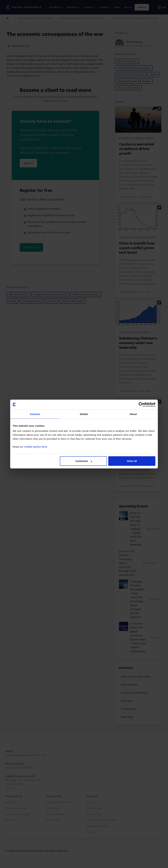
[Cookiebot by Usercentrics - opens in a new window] (141, 404)
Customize (84, 461)
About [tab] (133, 414)
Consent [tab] (35, 414)
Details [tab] (84, 414)
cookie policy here (36, 447)
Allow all (132, 461)
